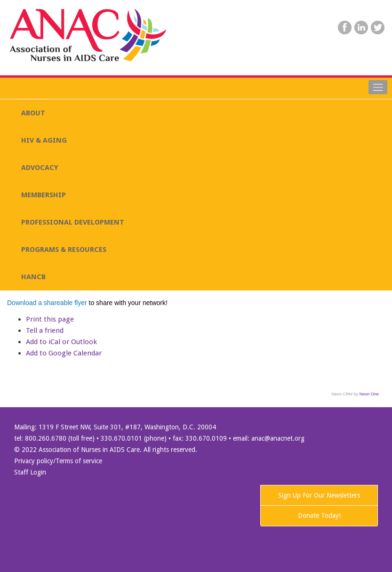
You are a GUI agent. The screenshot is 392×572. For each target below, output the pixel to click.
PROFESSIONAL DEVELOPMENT (73, 222)
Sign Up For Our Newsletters (319, 495)
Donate (362, 46)
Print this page (50, 319)
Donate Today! (319, 516)
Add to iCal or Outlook (61, 342)
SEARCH (328, 46)
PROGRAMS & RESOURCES (64, 250)
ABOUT (33, 113)
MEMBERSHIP (44, 195)
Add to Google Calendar (64, 353)
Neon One (369, 394)
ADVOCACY (40, 168)
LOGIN (296, 46)
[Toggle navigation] (378, 87)
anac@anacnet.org (278, 438)
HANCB (33, 277)
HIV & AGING (44, 140)
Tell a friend (45, 330)
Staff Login (30, 472)
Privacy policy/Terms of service (58, 461)
